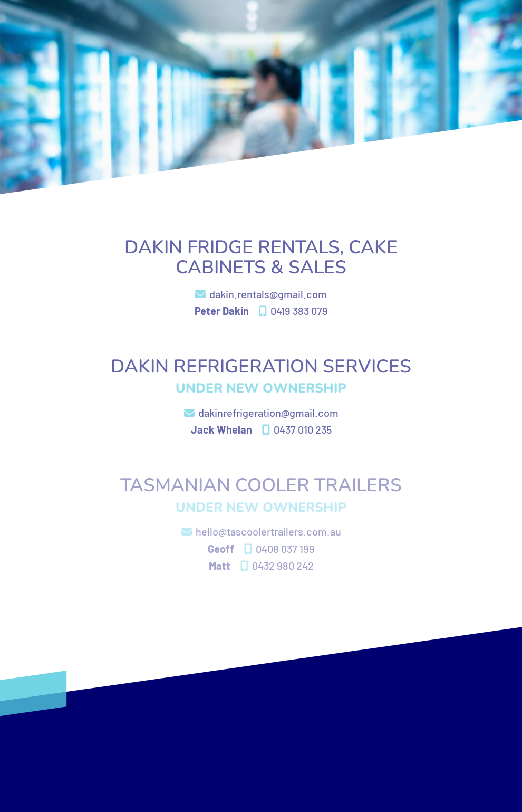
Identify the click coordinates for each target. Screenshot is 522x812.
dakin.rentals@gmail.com (261, 294)
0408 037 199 (279, 549)
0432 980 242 (277, 566)
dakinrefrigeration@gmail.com (261, 413)
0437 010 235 (297, 429)
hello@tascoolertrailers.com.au (261, 531)
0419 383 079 (293, 311)
